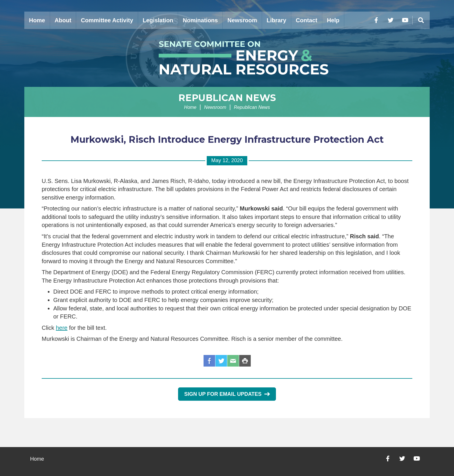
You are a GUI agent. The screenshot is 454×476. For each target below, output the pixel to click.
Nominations (200, 20)
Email (233, 361)
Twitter (221, 361)
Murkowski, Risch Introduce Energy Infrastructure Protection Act (227, 139)
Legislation (158, 20)
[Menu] (421, 20)
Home (37, 20)
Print (245, 361)
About (63, 20)
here (62, 328)
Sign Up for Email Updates (227, 394)
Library (277, 20)
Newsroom (242, 20)
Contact (307, 20)
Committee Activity (107, 20)
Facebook (209, 361)
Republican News (227, 98)
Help (333, 20)
